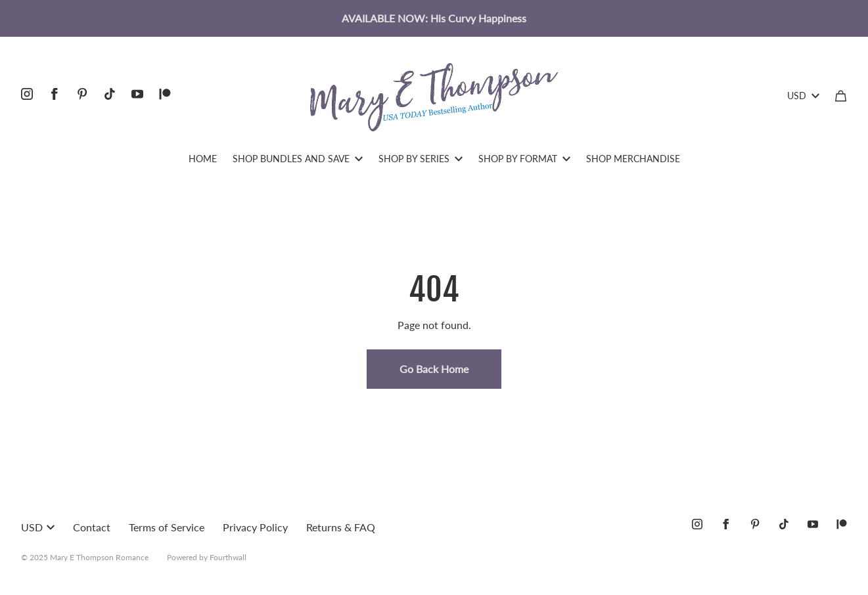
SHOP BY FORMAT (524, 159)
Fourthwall (228, 557)
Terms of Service (167, 527)
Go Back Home (434, 369)
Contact (92, 527)
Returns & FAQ (341, 527)
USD (803, 96)
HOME (203, 159)
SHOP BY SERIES (421, 159)
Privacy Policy (255, 527)
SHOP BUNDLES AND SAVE (298, 159)
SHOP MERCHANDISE (633, 159)
